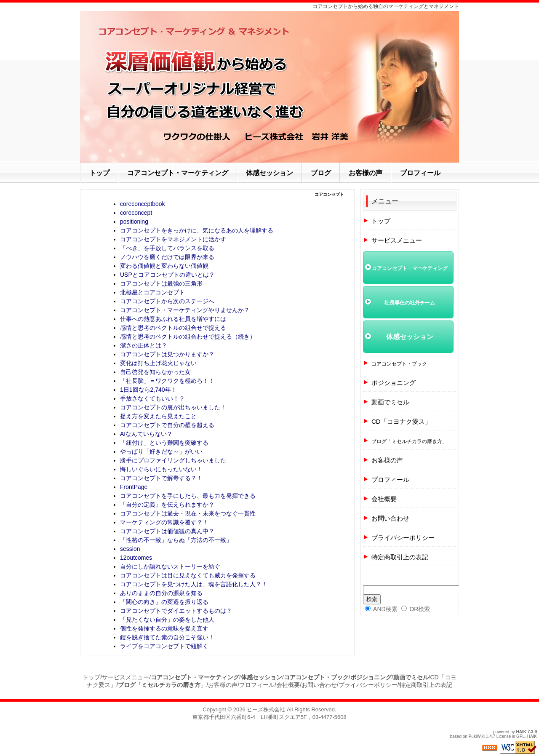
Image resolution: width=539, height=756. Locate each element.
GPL (520, 736)
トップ (381, 221)
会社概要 (384, 499)
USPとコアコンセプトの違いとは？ (167, 275)
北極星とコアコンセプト (152, 292)
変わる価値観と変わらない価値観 (164, 266)
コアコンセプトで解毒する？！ (161, 478)
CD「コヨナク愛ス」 (401, 421)
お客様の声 (387, 460)
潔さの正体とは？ (144, 345)
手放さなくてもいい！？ (152, 398)
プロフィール (390, 480)
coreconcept (136, 213)
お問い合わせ (390, 518)
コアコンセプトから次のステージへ (167, 301)
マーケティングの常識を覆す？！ (164, 522)
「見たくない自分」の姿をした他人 (167, 620)
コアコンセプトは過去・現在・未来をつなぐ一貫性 (188, 513)
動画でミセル (390, 402)
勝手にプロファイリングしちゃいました (173, 460)
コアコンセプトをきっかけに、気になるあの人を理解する (197, 230)
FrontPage (134, 487)
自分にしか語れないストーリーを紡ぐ (170, 566)
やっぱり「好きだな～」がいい (161, 451)
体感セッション (410, 337)
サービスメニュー (397, 240)
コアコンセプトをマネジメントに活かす (173, 239)
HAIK (521, 732)
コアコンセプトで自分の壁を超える (167, 425)
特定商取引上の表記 (400, 557)
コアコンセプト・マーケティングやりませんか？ (185, 310)
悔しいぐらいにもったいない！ (161, 469)
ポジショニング (394, 383)
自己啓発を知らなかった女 (155, 372)
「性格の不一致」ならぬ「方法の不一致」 (176, 540)
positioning (134, 222)
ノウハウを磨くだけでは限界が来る (167, 257)
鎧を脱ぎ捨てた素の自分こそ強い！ (167, 637)
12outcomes (136, 558)
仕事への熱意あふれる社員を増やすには (173, 319)
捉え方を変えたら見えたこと (158, 416)
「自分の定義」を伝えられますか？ (167, 505)
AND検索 (381, 609)
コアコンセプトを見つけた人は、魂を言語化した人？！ (194, 584)
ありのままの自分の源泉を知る (161, 593)
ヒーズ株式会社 (266, 709)
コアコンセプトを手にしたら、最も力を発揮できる (188, 496)
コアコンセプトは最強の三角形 (161, 283)
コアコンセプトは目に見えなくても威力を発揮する (188, 575)
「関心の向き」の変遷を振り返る (164, 602)
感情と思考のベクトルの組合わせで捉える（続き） (188, 337)
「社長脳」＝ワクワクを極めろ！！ (167, 381)
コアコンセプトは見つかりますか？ (167, 354)
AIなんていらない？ (146, 434)
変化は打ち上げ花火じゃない (158, 363)
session (130, 549)
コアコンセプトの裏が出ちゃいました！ (173, 407)
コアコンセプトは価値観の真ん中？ (167, 531)
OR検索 (416, 609)
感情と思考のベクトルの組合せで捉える (173, 328)
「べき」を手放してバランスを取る (167, 248)
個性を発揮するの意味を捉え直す (164, 628)
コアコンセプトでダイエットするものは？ (176, 611)
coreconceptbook (143, 204)
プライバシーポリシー (403, 538)
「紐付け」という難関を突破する (164, 443)
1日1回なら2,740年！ (148, 390)
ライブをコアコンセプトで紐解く (164, 646)
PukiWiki (477, 736)
